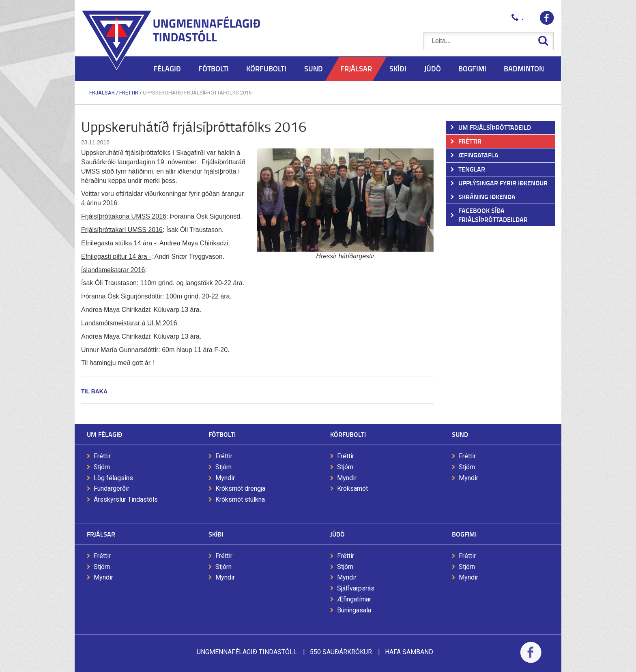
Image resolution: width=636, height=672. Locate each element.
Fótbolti (222, 434)
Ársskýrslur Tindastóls (126, 499)
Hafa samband (409, 652)
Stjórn (102, 467)
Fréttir (129, 93)
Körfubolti (348, 434)
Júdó (337, 534)
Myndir (225, 478)
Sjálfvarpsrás (356, 588)
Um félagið (104, 434)
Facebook (531, 658)
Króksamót (352, 488)
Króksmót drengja (240, 488)
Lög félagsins (113, 478)
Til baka (94, 391)
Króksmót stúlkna (240, 499)
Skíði (216, 534)
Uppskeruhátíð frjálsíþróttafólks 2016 (197, 93)
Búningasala (354, 610)
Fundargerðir (112, 488)
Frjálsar (102, 93)
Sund (460, 434)
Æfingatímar (354, 599)
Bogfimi (464, 534)
